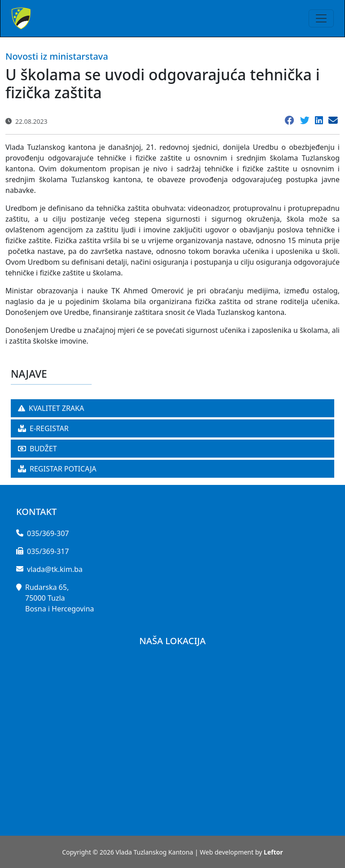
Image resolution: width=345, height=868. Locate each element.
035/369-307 (48, 533)
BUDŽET (38, 449)
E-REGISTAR (43, 428)
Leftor (273, 852)
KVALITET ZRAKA (51, 408)
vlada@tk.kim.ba (55, 569)
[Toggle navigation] (321, 18)
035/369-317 (48, 551)
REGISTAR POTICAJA (57, 469)
